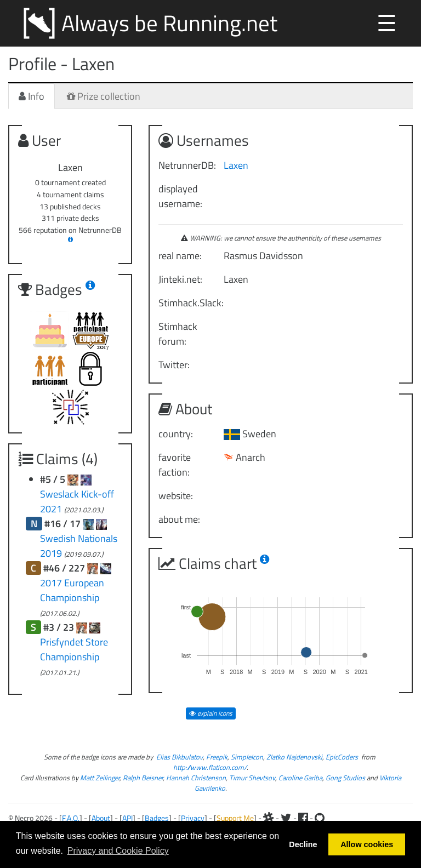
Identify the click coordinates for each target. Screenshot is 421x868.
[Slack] (269, 818)
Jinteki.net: (180, 279)
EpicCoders (342, 757)
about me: (179, 519)
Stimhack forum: (178, 334)
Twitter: (174, 365)
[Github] (320, 818)
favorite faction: (175, 465)
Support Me (235, 818)
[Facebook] (303, 818)
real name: (180, 256)
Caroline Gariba (300, 778)
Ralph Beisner (143, 778)
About (101, 818)
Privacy (193, 818)
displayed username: (180, 196)
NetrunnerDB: (187, 165)
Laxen (236, 165)
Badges (157, 818)
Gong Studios (345, 778)
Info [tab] (32, 96)
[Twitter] (286, 818)
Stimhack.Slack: (187, 303)
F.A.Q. (71, 818)
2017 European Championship (72, 590)
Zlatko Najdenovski (294, 757)
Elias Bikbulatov (180, 757)
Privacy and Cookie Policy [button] (118, 851)
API (127, 818)
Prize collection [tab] (104, 96)
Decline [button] (303, 844)
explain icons (211, 713)
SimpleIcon (247, 757)
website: (176, 496)
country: (176, 434)
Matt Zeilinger (100, 778)
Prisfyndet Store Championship (74, 649)
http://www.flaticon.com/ (210, 767)
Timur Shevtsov (252, 778)
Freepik (217, 757)
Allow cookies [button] (367, 844)
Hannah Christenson (196, 778)
